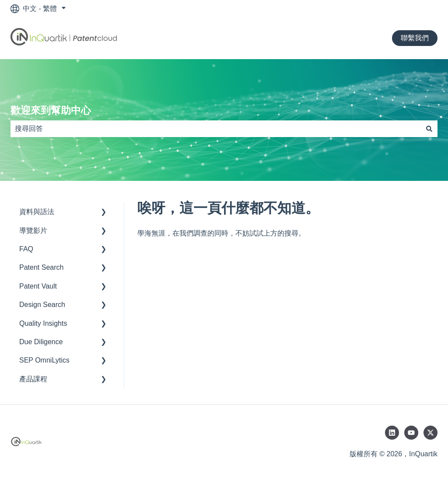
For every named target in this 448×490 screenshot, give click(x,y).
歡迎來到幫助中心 (51, 110)
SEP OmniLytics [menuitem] (44, 360)
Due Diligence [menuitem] (41, 342)
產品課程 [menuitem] (33, 379)
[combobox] (216, 129)
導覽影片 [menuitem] (33, 231)
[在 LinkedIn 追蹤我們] (392, 433)
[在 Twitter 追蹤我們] (430, 433)
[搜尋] (429, 129)
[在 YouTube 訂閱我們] (411, 433)
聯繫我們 (415, 38)
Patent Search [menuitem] (41, 267)
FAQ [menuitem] (26, 249)
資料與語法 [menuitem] (37, 212)
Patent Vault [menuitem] (38, 286)
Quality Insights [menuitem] (43, 323)
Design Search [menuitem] (42, 305)
